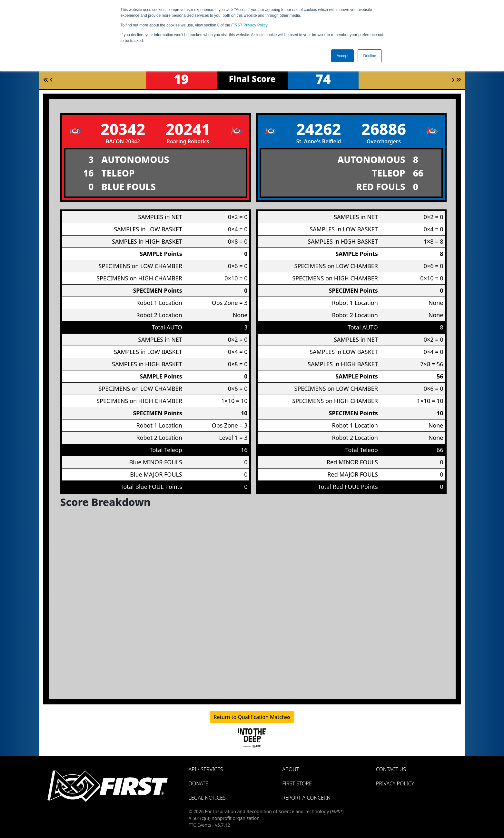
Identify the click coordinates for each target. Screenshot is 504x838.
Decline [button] (370, 56)
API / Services (206, 769)
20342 (123, 129)
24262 (319, 129)
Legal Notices (207, 798)
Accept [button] (343, 56)
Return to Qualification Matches (252, 717)
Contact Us (391, 769)
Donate (198, 783)
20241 (188, 129)
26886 (384, 129)
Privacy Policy (249, 25)
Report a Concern (306, 798)
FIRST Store (297, 783)
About (291, 769)
